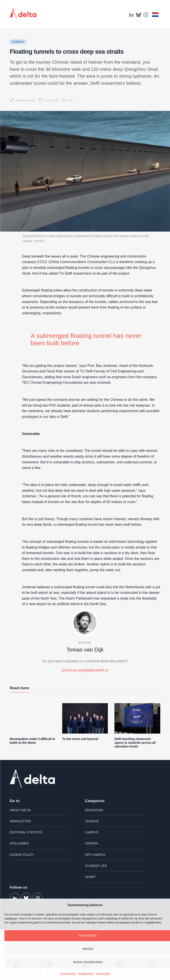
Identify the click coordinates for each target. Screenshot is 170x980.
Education (94, 810)
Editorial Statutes (26, 832)
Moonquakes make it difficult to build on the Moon (32, 741)
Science (18, 42)
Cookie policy (68, 974)
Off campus (95, 855)
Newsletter (20, 821)
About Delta (103, 974)
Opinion (92, 843)
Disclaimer (19, 843)
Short (90, 877)
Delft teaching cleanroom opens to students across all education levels (135, 743)
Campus (92, 832)
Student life (96, 866)
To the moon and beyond (80, 739)
